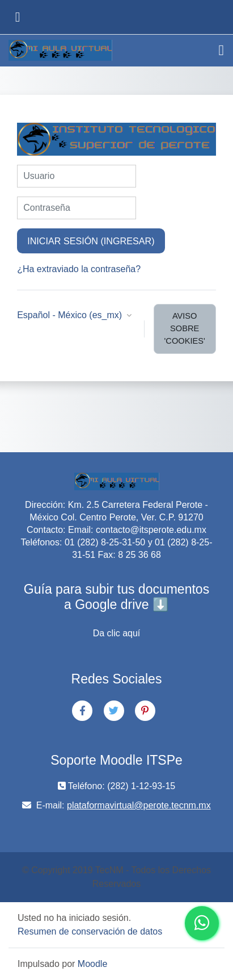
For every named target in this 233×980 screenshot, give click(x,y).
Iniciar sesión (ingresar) (91, 241)
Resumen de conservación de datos (90, 931)
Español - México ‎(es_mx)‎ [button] (71, 315)
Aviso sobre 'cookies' (185, 328)
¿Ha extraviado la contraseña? (79, 269)
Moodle (92, 964)
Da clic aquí (117, 633)
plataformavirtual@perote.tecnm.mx (139, 805)
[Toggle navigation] (222, 51)
